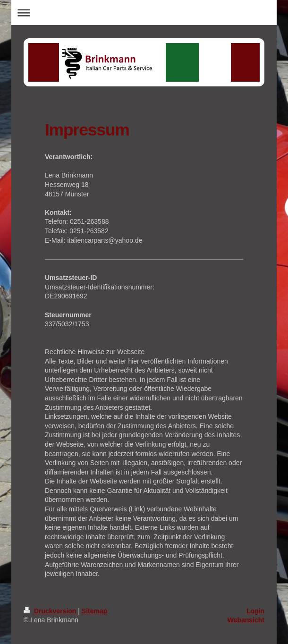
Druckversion (51, 611)
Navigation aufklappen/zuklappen (144, 13)
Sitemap (94, 611)
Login (255, 611)
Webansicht (246, 620)
